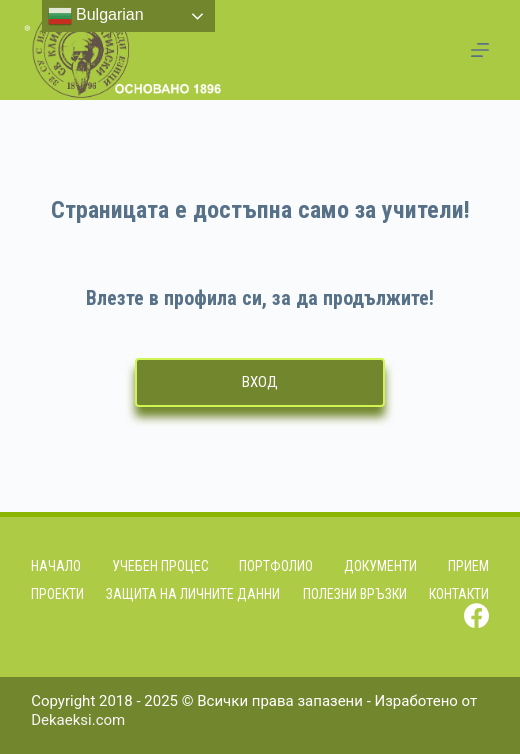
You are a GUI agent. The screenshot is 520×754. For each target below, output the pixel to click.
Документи (380, 566)
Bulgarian (96, 16)
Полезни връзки (355, 594)
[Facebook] (476, 615)
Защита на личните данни (193, 594)
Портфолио (276, 566)
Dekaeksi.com (78, 720)
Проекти (57, 594)
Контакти (459, 594)
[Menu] (480, 50)
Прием (468, 566)
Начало (56, 566)
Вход (260, 382)
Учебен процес (160, 566)
